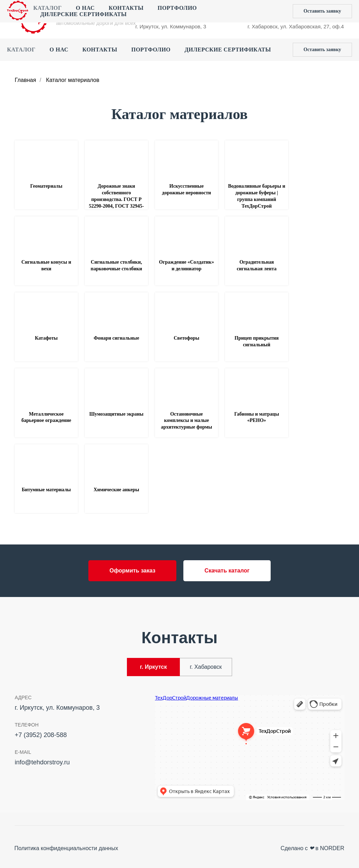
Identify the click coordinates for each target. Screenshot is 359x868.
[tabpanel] (179, 750)
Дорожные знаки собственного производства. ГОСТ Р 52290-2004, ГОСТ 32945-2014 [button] (117, 199)
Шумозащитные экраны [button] (117, 414)
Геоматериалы (46, 186)
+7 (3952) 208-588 (157, 12)
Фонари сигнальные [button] (116, 338)
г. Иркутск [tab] (153, 667)
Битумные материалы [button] (46, 490)
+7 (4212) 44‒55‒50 (272, 12)
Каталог (21, 50)
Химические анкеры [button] (116, 490)
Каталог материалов (73, 80)
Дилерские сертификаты (228, 50)
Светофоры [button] (187, 338)
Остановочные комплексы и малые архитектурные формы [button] (187, 421)
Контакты (100, 50)
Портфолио (151, 50)
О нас (59, 50)
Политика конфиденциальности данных (66, 848)
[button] (322, 50)
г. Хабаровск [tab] (206, 667)
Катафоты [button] (46, 338)
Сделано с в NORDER (312, 848)
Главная (25, 80)
